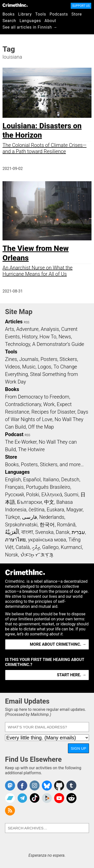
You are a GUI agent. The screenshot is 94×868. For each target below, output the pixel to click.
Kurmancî (71, 547)
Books (9, 14)
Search (9, 21)
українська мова (47, 540)
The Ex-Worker (21, 442)
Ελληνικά (52, 495)
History (30, 337)
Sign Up (78, 748)
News (65, 337)
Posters (49, 359)
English (13, 479)
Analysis (50, 329)
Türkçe (12, 517)
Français (14, 487)
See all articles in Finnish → (30, 27)
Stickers (68, 359)
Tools (41, 14)
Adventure (27, 329)
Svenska (44, 532)
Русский (14, 495)
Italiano (51, 479)
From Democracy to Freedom (37, 397)
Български (30, 502)
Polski (33, 495)
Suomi (71, 495)
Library (25, 14)
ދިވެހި (36, 547)
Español (32, 479)
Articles (14, 322)
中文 (49, 502)
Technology (18, 344)
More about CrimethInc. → (58, 644)
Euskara (55, 510)
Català (23, 547)
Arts (10, 329)
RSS (27, 322)
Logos (44, 367)
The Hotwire (31, 449)
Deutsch (70, 479)
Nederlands (52, 517)
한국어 (47, 525)
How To (48, 337)
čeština (36, 510)
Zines (11, 359)
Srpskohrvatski (21, 525)
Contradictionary (23, 404)
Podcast (14, 434)
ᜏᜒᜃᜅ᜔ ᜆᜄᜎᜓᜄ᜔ (37, 555)
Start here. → (72, 675)
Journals (29, 359)
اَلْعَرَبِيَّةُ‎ (12, 532)
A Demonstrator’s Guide (58, 344)
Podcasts (59, 14)
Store (77, 14)
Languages (30, 21)
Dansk (63, 532)
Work (49, 404)
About (50, 21)
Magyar (75, 510)
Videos (13, 367)
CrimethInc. (15, 5)
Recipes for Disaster (53, 412)
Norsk (12, 555)
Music (29, 367)
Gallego (50, 547)
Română (66, 525)
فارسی (30, 517)
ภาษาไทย (15, 540)
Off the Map (41, 427)
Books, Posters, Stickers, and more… (44, 464)
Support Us (81, 6)
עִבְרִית (78, 532)
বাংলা (27, 532)
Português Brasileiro (48, 487)
